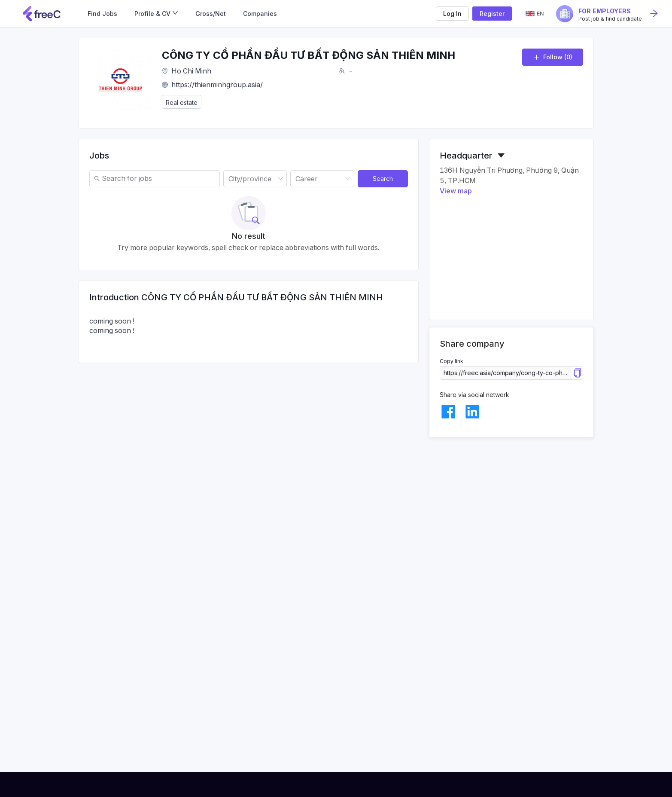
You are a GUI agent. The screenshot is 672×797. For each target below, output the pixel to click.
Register (492, 14)
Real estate (182, 102)
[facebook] (448, 412)
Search (383, 179)
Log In (452, 14)
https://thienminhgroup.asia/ (217, 85)
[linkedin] (472, 412)
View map (456, 191)
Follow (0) (553, 57)
